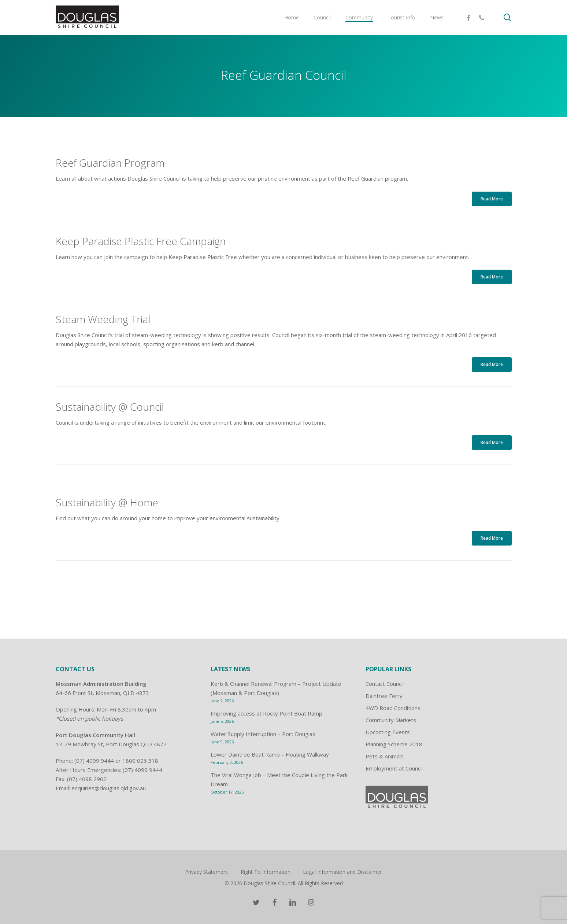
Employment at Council (394, 768)
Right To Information (266, 872)
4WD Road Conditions (393, 708)
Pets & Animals (385, 756)
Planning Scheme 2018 (394, 744)
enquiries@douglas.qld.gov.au (109, 788)
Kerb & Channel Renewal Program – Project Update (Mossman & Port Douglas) (276, 688)
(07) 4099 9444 (94, 761)
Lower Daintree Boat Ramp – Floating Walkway (270, 754)
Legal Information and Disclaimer (342, 872)
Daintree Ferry (384, 696)
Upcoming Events (388, 732)
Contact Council (385, 684)
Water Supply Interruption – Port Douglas (263, 734)
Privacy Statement (207, 872)
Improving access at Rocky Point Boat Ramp (266, 713)
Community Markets (391, 720)
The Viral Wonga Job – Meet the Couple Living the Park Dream (279, 779)
